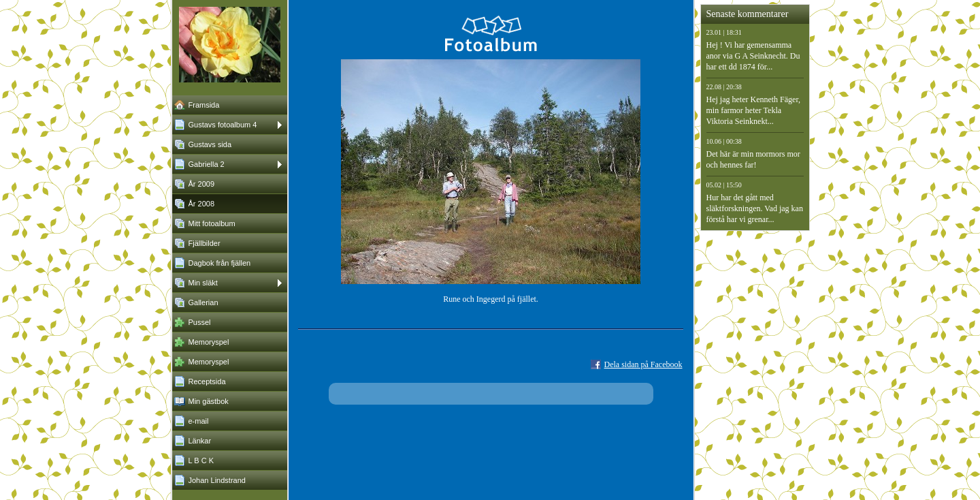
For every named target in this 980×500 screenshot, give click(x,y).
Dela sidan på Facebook (643, 364)
